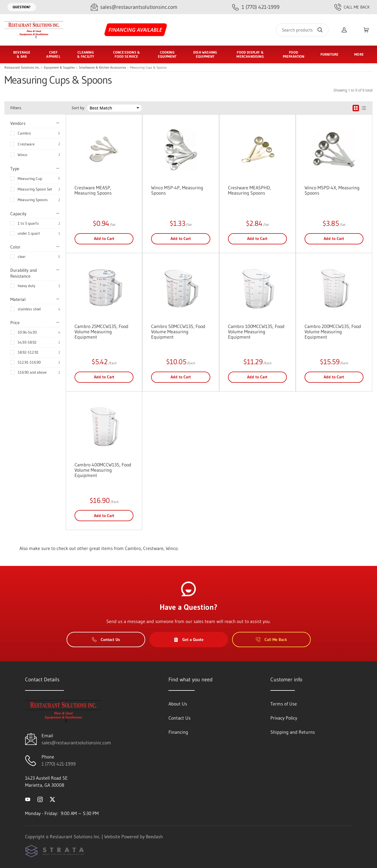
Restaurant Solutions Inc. (22, 68)
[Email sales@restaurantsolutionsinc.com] (134, 7)
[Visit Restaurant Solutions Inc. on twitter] (52, 799)
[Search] (302, 30)
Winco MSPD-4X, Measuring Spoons (332, 190)
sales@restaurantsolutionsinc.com (76, 743)
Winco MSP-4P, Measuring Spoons (177, 190)
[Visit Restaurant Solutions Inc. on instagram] (40, 799)
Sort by (78, 108)
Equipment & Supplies (59, 68)
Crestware (26, 144)
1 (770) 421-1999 (59, 764)
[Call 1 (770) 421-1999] (256, 7)
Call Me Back (352, 7)
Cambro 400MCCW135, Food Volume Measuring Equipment (103, 470)
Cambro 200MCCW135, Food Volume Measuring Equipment (333, 332)
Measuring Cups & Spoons (148, 68)
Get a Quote (188, 640)
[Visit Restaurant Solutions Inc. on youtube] (28, 799)
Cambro (24, 133)
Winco (23, 155)
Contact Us (106, 640)
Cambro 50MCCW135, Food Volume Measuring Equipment (178, 332)
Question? (22, 7)
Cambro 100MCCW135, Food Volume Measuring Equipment (256, 332)
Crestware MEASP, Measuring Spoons (93, 190)
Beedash (154, 836)
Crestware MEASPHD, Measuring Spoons (249, 190)
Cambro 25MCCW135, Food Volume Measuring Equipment (101, 332)
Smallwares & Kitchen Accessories (102, 68)
